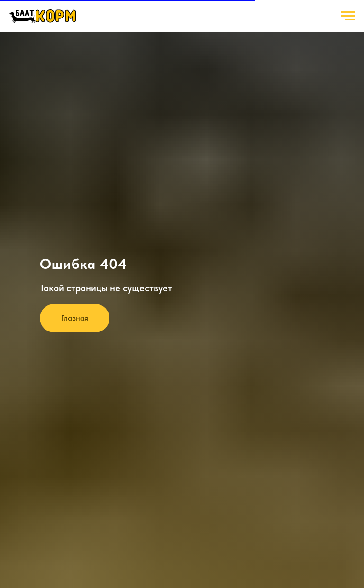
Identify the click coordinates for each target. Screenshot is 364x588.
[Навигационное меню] (348, 16)
